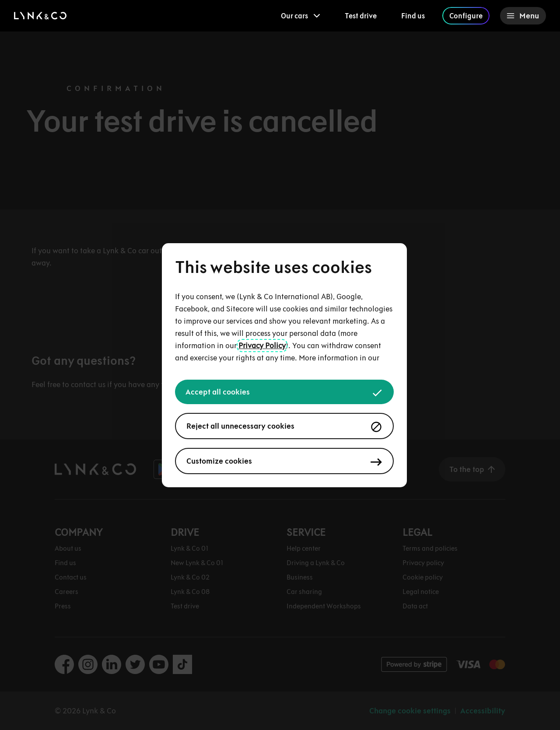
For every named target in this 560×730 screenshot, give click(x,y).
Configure (466, 16)
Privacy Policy (262, 346)
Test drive (361, 16)
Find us (413, 16)
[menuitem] (301, 16)
